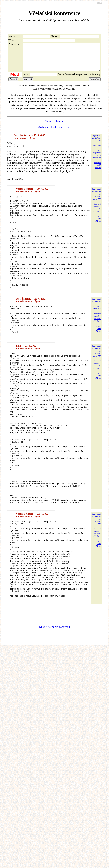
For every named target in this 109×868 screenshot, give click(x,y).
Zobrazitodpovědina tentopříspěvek (97, 160)
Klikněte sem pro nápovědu (54, 705)
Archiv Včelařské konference (54, 133)
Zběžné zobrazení (54, 127)
